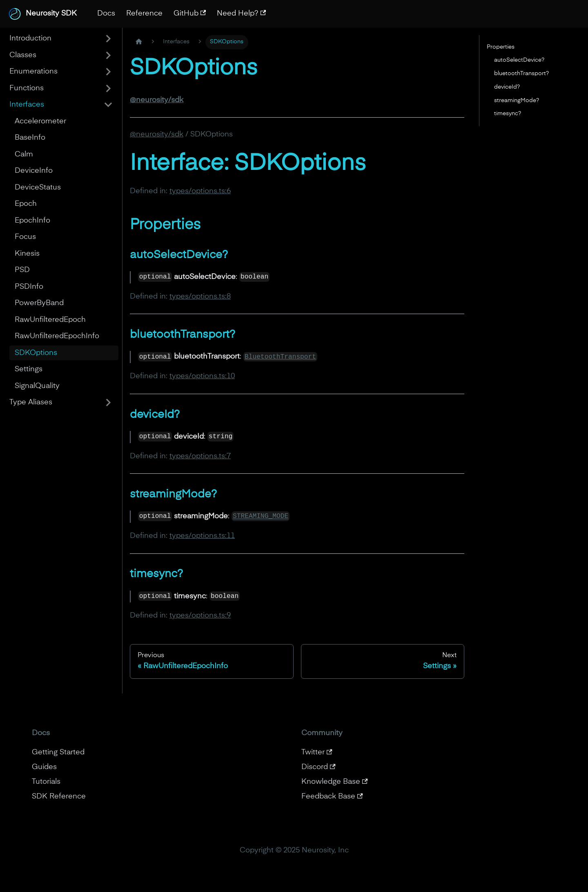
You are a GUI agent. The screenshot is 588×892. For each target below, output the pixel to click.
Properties (501, 47)
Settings (29, 369)
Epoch (26, 204)
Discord (318, 767)
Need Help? (241, 13)
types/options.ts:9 (200, 615)
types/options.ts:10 (202, 376)
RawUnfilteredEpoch (50, 320)
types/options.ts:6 (200, 191)
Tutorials (46, 782)
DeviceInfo (34, 171)
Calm (24, 154)
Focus (25, 237)
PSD (22, 270)
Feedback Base (332, 796)
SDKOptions (36, 353)
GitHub (190, 13)
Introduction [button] (30, 38)
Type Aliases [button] (31, 402)
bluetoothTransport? (521, 74)
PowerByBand (39, 303)
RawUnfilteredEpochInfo (57, 336)
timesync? (508, 114)
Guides (44, 767)
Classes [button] (23, 55)
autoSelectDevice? (519, 60)
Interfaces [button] (27, 105)
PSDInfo (29, 287)
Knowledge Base (335, 782)
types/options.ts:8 (200, 297)
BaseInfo (30, 138)
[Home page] (139, 42)
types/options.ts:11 (202, 536)
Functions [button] (27, 88)
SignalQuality (37, 386)
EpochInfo (32, 221)
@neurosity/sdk (157, 134)
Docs (106, 13)
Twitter (317, 752)
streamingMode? (517, 100)
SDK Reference (59, 796)
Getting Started (58, 752)
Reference (144, 13)
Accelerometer (40, 121)
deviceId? (507, 87)
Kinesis (27, 254)
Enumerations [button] (33, 71)
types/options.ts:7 (200, 456)
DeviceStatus (38, 187)
